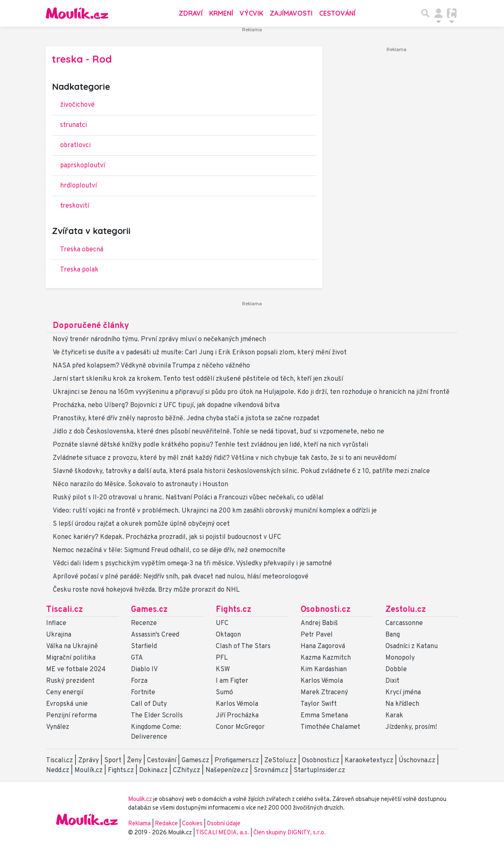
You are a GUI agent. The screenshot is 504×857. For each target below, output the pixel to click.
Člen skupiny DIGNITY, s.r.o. (289, 833)
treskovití (75, 206)
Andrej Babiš (319, 623)
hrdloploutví (78, 186)
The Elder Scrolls (157, 716)
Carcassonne (404, 623)
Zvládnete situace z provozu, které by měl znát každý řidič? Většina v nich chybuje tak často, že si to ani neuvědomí (224, 458)
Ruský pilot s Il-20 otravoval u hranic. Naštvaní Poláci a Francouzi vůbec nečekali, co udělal (188, 498)
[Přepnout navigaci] (439, 13)
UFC (222, 623)
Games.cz (149, 610)
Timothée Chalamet (330, 727)
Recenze (144, 623)
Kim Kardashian (324, 670)
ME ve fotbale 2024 (76, 670)
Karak (394, 716)
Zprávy (89, 761)
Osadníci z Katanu (412, 646)
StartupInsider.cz (319, 770)
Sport (113, 761)
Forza (139, 681)
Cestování (337, 13)
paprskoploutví (83, 166)
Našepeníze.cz (227, 770)
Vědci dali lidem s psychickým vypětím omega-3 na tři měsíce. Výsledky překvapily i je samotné (192, 564)
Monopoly (400, 658)
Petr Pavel (317, 635)
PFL (222, 658)
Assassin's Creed (155, 635)
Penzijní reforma (71, 716)
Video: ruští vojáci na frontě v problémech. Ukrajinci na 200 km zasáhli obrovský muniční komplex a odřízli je (215, 511)
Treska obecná (82, 250)
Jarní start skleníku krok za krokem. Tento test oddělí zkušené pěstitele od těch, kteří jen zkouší (198, 379)
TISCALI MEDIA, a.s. (223, 833)
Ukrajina (59, 635)
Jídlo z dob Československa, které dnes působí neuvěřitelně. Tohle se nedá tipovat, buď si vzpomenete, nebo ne (218, 432)
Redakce (166, 824)
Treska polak (79, 270)
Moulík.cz (89, 770)
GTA (137, 658)
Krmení (221, 13)
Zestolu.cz (406, 610)
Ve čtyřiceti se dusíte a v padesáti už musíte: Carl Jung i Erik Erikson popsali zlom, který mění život (200, 353)
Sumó (224, 693)
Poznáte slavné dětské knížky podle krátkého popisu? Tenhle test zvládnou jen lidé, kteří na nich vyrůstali (210, 445)
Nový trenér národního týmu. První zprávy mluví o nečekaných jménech (159, 340)
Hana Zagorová (323, 646)
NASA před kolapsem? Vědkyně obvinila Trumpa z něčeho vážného (151, 366)
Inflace (56, 623)
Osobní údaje (224, 824)
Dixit (392, 681)
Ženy (134, 761)
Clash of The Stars (243, 646)
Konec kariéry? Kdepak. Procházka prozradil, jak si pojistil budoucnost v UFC (167, 537)
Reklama (139, 824)
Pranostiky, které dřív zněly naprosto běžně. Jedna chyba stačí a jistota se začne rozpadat (186, 419)
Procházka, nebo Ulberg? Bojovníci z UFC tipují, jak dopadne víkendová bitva (166, 405)
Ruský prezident (70, 681)
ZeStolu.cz (280, 761)
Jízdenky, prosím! (411, 727)
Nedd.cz (58, 770)
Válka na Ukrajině (72, 646)
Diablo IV (144, 670)
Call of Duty (149, 704)
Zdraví (191, 13)
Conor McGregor (240, 727)
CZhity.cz (187, 770)
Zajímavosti (291, 13)
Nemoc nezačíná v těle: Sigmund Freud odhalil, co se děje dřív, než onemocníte (169, 550)
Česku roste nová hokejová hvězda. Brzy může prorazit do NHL (146, 590)
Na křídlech (402, 704)
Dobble (396, 670)
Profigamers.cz (237, 761)
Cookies (192, 824)
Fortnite (143, 693)
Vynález (58, 727)
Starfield (144, 646)
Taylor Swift (319, 704)
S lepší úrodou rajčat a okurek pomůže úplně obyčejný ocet (141, 524)
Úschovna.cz (417, 761)
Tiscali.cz (64, 610)
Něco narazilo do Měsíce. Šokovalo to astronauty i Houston (140, 485)
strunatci (73, 125)
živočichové (77, 105)
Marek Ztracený (324, 693)
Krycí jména (403, 693)
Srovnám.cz (271, 770)
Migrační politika (71, 658)
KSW (223, 670)
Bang (393, 635)
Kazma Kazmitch (326, 658)
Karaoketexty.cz (369, 761)
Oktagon (228, 635)
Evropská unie (67, 704)
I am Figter (232, 681)
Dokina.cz (153, 770)
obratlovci (75, 145)
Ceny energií (65, 693)
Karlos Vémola (237, 704)
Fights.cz (233, 610)
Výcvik (251, 13)
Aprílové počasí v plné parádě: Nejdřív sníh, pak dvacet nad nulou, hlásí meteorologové (181, 577)
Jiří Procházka (237, 716)
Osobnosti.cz (325, 610)
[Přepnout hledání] (425, 13)
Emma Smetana (324, 716)
